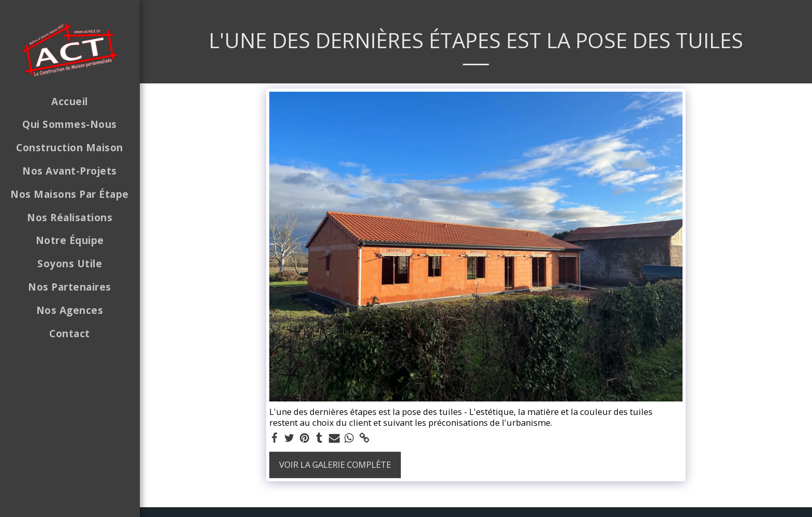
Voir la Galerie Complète (335, 464)
